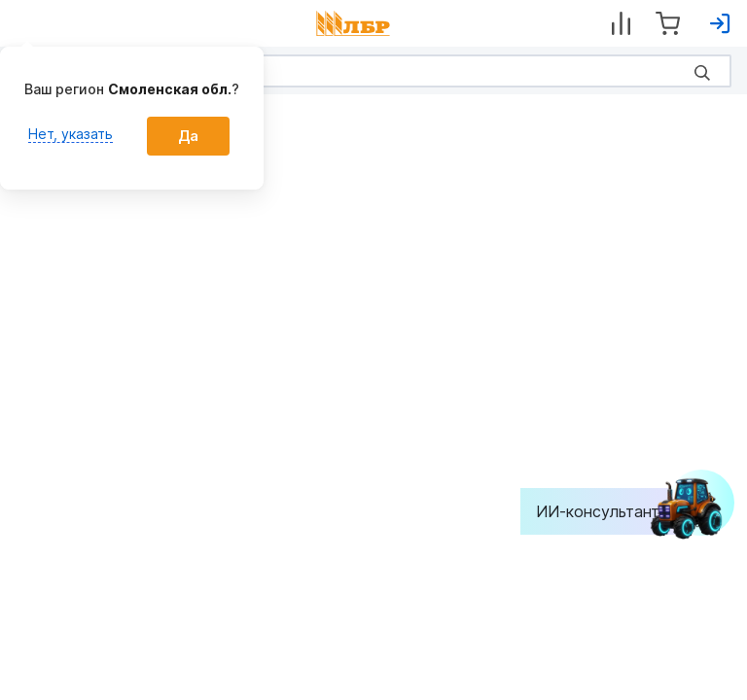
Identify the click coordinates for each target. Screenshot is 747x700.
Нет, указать (71, 134)
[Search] (373, 71)
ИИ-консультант (612, 511)
